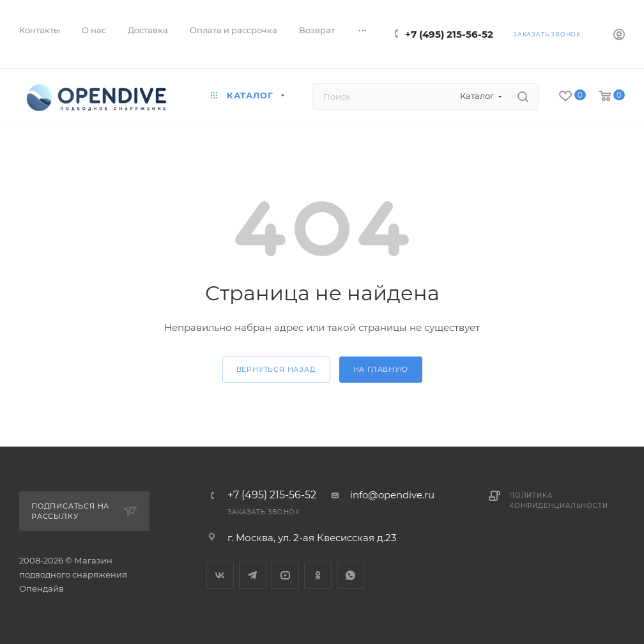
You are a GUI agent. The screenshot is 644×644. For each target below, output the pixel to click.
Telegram (253, 575)
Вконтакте (220, 575)
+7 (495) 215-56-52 (449, 34)
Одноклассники (318, 575)
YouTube (285, 575)
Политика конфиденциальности (558, 501)
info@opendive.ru (392, 495)
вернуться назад (276, 369)
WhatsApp (350, 575)
